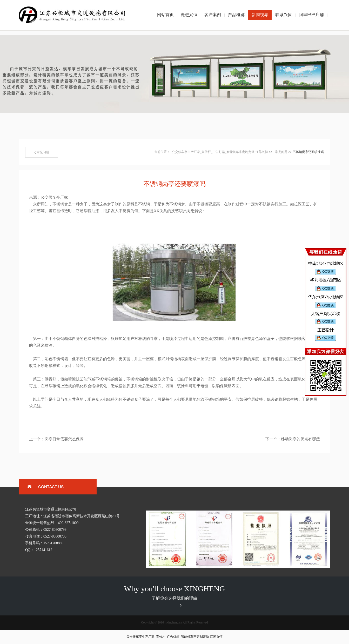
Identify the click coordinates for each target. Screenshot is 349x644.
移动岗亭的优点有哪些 (300, 439)
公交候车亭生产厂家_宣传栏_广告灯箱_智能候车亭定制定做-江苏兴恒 (220, 152)
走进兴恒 (189, 15)
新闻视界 (260, 15)
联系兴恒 (284, 15)
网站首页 (165, 15)
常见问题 (42, 152)
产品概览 (236, 15)
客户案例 (213, 15)
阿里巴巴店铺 (311, 15)
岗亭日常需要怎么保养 (64, 439)
